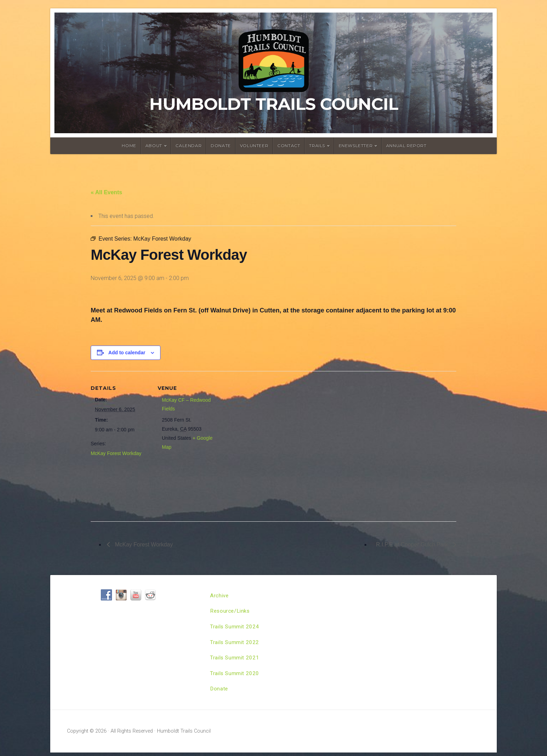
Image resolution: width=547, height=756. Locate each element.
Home (129, 146)
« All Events (106, 192)
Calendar (189, 146)
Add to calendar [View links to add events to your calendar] (127, 353)
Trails (317, 146)
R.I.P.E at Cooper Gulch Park (413, 545)
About (154, 146)
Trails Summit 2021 (235, 660)
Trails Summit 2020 (235, 676)
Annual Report (406, 146)
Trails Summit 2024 (235, 628)
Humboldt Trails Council (274, 104)
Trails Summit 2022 (235, 644)
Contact (289, 146)
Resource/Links (231, 612)
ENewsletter (356, 146)
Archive (220, 596)
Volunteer (254, 146)
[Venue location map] (261, 444)
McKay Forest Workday (116, 453)
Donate (221, 146)
